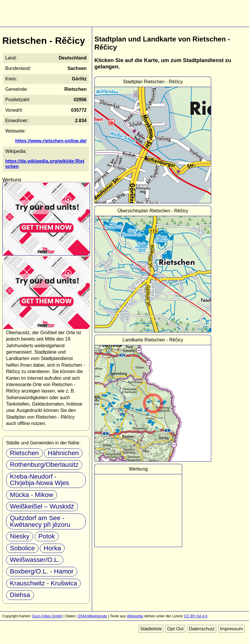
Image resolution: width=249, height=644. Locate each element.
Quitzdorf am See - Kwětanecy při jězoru (40, 521)
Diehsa (20, 595)
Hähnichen (63, 453)
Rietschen (24, 453)
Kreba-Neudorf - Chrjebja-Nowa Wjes (40, 480)
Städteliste (151, 629)
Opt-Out (175, 629)
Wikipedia (135, 616)
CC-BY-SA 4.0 (196, 616)
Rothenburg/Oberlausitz (44, 465)
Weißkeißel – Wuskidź (42, 506)
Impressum (231, 629)
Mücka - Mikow (32, 495)
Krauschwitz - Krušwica (43, 583)
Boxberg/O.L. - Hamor (42, 571)
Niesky (20, 536)
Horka (52, 548)
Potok (47, 536)
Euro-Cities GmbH (47, 616)
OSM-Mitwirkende (92, 616)
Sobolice (22, 548)
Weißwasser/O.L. (35, 560)
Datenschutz (202, 629)
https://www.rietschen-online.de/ (51, 141)
